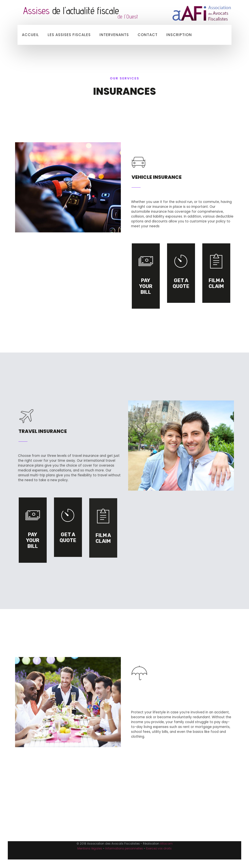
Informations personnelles (124, 849)
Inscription (179, 35)
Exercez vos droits (159, 849)
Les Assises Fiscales (69, 35)
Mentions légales (90, 849)
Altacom (166, 844)
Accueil (30, 35)
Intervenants (114, 35)
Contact (148, 35)
